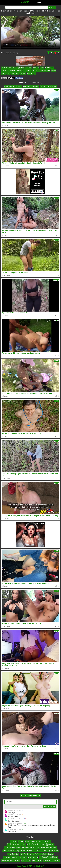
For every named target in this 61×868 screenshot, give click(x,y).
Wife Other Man (9, 851)
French (30, 73)
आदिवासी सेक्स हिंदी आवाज (36, 844)
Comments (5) (36, 83)
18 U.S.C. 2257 (39, 866)
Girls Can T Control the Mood (46, 848)
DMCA (30, 866)
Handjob (35, 70)
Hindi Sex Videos (28, 848)
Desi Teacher (37, 861)
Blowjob (4, 68)
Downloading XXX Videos (11, 861)
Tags (24, 866)
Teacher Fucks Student (49, 86)
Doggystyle (20, 68)
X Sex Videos (33, 857)
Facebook (19, 78)
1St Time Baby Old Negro (49, 851)
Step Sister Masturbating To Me (27, 851)
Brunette (29, 68)
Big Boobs (27, 70)
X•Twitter (11, 78)
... (35, 73)
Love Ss (14, 841)
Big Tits (12, 68)
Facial (54, 70)
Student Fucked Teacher (13, 86)
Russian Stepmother (11, 857)
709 (50, 53)
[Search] (26, 7)
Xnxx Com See (13, 854)
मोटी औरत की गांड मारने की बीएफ (30, 854)
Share (4, 78)
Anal (42, 68)
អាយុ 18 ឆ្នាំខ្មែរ (26, 861)
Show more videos (30, 796)
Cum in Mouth (45, 70)
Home (19, 866)
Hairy (4, 73)
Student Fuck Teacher (31, 86)
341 (57, 53)
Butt (9, 73)
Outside (23, 73)
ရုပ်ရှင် (44, 854)
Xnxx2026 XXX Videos (13, 848)
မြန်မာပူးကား (50, 844)
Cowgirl (4, 70)
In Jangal (23, 857)
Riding (19, 70)
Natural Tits (49, 68)
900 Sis (21, 841)
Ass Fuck (15, 73)
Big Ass (36, 68)
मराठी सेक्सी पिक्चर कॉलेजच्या (48, 857)
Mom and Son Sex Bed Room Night (38, 841)
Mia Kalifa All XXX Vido (51, 861)
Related (22, 83)
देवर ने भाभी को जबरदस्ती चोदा (16, 844)
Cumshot (12, 70)
